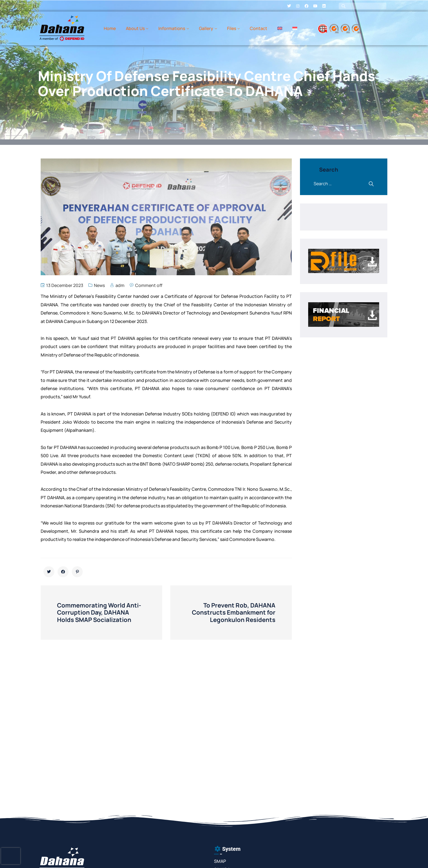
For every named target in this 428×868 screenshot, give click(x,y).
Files (232, 28)
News (99, 285)
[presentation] (11, 856)
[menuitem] (280, 28)
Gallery (206, 28)
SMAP (220, 861)
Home (110, 28)
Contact (258, 28)
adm (120, 285)
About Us (135, 28)
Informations (172, 28)
